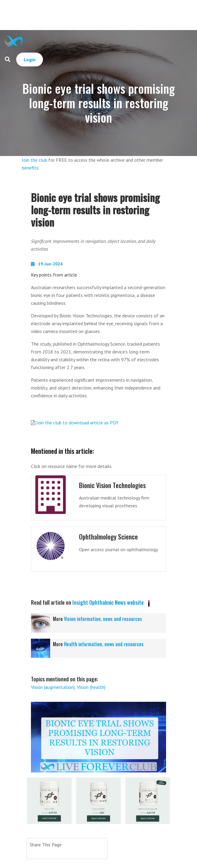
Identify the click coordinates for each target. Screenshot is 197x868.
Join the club (35, 160)
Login (30, 60)
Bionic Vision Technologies (112, 485)
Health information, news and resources (104, 644)
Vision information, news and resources (103, 619)
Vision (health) (91, 687)
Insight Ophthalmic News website (108, 602)
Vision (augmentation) (53, 687)
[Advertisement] (111, 15)
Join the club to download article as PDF (78, 423)
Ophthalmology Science (108, 536)
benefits (30, 168)
